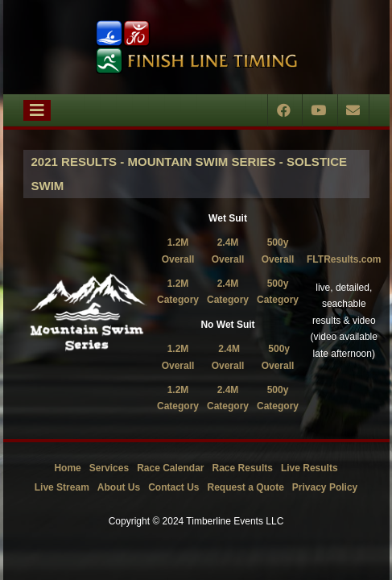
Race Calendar (170, 468)
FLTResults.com (344, 259)
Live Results (309, 468)
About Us (119, 487)
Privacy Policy (325, 487)
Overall (278, 259)
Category (278, 300)
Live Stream (62, 487)
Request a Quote (245, 487)
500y (278, 242)
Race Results (243, 468)
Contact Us (173, 487)
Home (67, 468)
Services (109, 468)
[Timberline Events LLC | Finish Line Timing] (196, 47)
